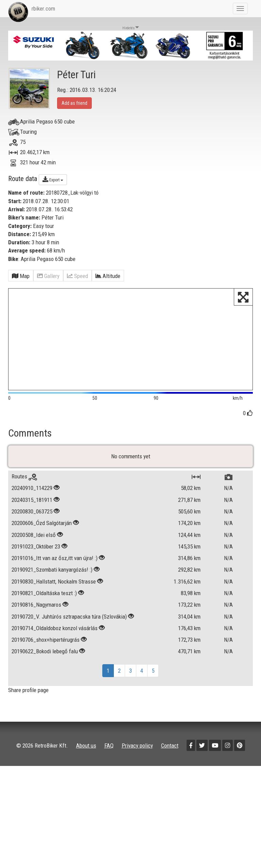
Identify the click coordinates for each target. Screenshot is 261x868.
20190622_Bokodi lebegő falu (45, 674)
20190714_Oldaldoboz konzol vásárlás (55, 651)
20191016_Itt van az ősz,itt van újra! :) (55, 581)
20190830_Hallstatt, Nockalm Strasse (54, 604)
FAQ (109, 768)
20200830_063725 (32, 534)
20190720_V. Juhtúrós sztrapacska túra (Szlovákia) (69, 639)
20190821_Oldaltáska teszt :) (44, 616)
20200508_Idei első (34, 558)
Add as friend (74, 103)
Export (53, 179)
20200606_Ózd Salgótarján (42, 546)
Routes (24, 499)
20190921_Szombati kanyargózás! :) (52, 592)
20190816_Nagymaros (36, 627)
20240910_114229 (32, 511)
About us (86, 768)
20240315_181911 (32, 523)
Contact (170, 768)
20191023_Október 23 (36, 569)
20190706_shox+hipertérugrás (46, 662)
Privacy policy (137, 768)
